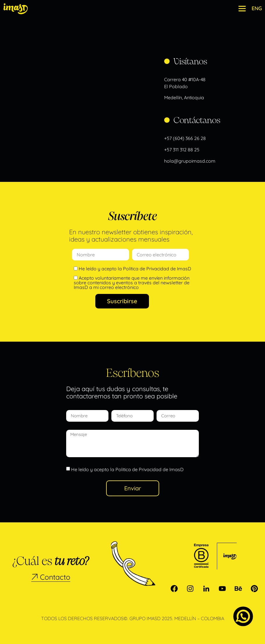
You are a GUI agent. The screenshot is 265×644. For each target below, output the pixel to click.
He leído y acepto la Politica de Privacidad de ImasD (127, 469)
